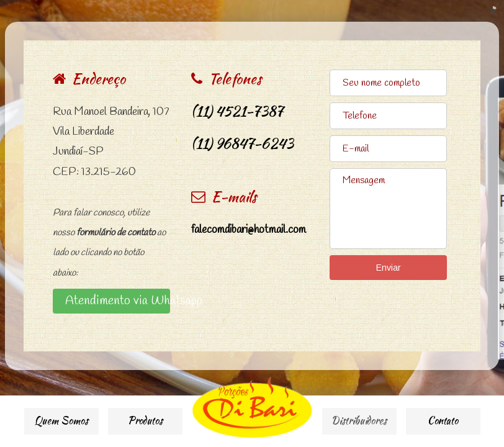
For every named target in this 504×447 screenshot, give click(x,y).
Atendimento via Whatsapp (118, 301)
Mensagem (388, 209)
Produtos (145, 421)
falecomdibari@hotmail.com (249, 230)
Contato (443, 421)
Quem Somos (61, 421)
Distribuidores (359, 421)
